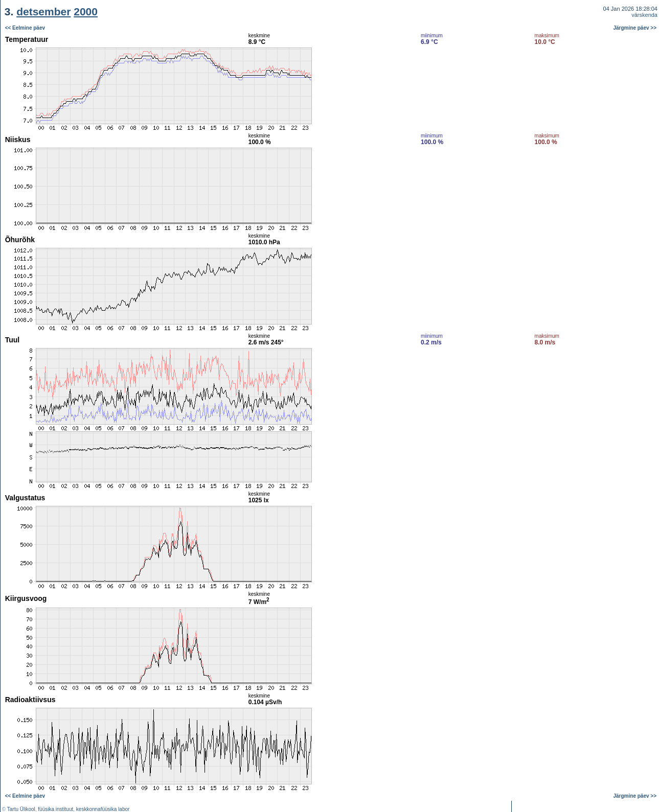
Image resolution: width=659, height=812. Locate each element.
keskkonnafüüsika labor (103, 809)
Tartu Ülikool (21, 809)
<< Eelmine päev (25, 28)
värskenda (644, 15)
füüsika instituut (55, 809)
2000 (86, 11)
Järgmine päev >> (635, 28)
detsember (43, 11)
